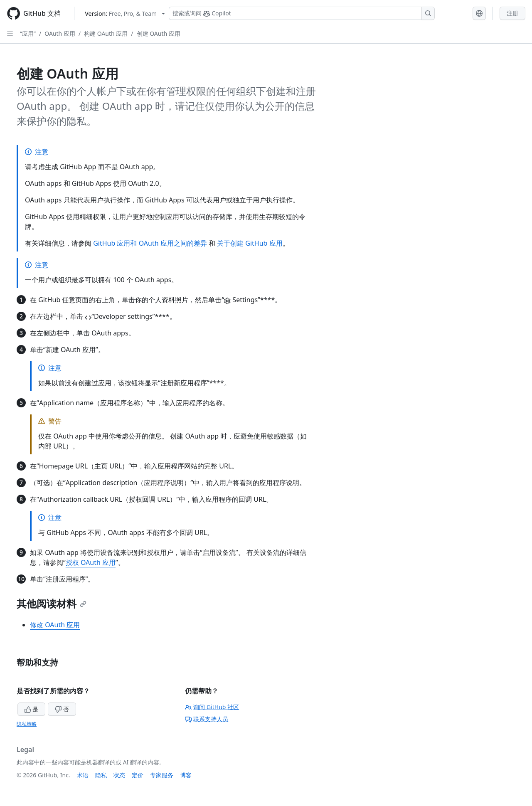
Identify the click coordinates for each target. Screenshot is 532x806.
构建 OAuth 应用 (106, 33)
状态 (119, 775)
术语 (83, 775)
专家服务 (162, 775)
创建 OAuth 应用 (159, 33)
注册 (512, 13)
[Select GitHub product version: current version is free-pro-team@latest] (125, 14)
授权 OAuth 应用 (91, 562)
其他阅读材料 (52, 603)
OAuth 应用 (60, 33)
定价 (138, 775)
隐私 (101, 775)
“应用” (28, 33)
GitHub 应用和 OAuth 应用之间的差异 (150, 243)
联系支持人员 (207, 719)
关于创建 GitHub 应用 (250, 243)
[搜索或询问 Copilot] (302, 13)
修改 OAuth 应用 (55, 625)
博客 (186, 775)
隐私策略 (27, 724)
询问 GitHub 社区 (212, 707)
